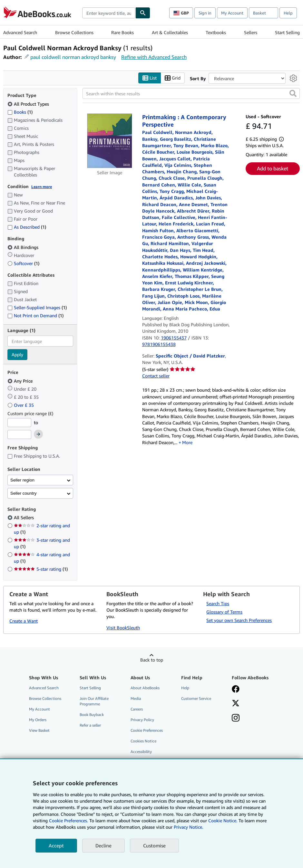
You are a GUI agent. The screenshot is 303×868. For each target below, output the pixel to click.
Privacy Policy (142, 720)
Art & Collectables (170, 32)
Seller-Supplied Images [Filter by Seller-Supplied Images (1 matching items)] (37, 308)
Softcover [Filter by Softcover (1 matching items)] (23, 263)
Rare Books (122, 32)
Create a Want (24, 621)
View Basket (39, 731)
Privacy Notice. (188, 827)
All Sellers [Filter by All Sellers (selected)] (24, 518)
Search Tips (218, 603)
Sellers (251, 32)
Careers (137, 709)
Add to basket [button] (273, 168)
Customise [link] (154, 845)
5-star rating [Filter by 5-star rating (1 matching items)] (41, 569)
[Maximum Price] (19, 435)
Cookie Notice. (223, 820)
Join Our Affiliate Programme (94, 701)
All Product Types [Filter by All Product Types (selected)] (29, 104)
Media (136, 698)
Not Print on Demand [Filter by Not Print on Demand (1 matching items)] (35, 315)
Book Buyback (92, 715)
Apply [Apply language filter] (17, 355)
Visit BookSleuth (123, 628)
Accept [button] (56, 845)
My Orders (38, 720)
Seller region (22, 480)
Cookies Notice (143, 741)
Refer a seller (90, 725)
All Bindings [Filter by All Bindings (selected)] (24, 247)
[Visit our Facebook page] (236, 690)
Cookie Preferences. (68, 820)
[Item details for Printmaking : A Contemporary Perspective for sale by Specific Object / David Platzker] (110, 141)
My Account (232, 13)
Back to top (152, 660)
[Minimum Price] (19, 423)
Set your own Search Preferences (239, 620)
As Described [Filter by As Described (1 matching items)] (27, 227)
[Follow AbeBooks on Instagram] (236, 719)
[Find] (143, 13)
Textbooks (216, 32)
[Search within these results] (191, 94)
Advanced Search (20, 32)
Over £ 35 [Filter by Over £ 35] (21, 405)
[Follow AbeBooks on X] (236, 704)
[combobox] (109, 13)
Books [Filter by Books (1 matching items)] (20, 112)
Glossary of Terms (224, 612)
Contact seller (156, 376)
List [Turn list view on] (150, 78)
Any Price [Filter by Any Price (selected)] (21, 381)
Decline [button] (103, 845)
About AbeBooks (145, 688)
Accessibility (141, 752)
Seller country (24, 493)
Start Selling (287, 32)
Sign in (205, 13)
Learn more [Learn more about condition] (42, 187)
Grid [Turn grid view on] (173, 78)
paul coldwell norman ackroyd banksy (73, 57)
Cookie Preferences (147, 731)
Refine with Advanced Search (154, 57)
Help (288, 13)
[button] (293, 94)
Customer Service (196, 698)
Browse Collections (74, 32)
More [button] (187, 442)
